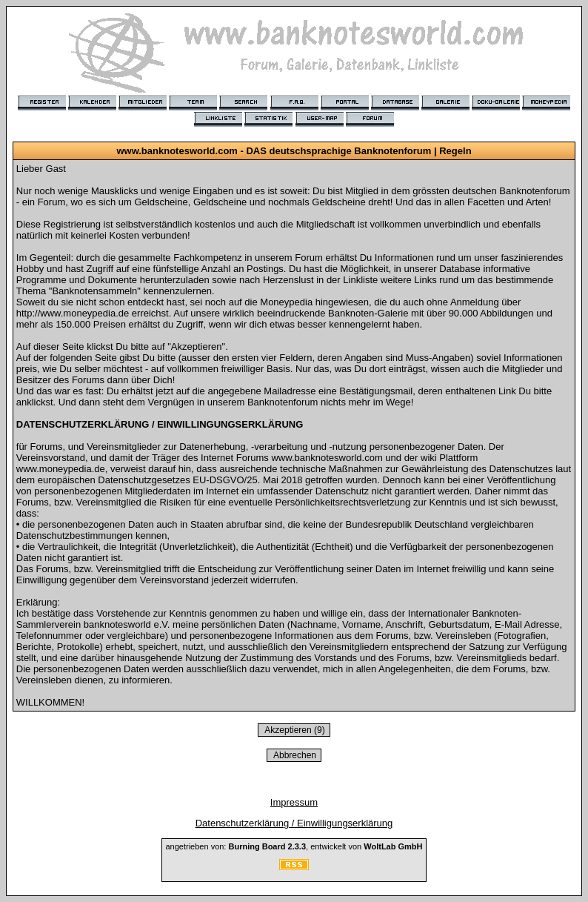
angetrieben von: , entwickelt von (294, 846)
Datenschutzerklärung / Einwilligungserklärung (294, 823)
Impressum (294, 802)
